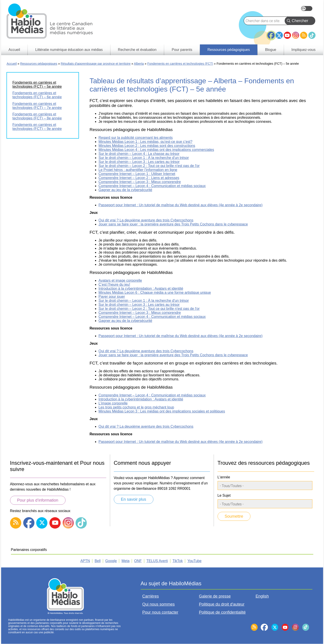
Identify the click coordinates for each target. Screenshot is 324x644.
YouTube (287, 35)
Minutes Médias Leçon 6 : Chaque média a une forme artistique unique (155, 293)
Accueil (12, 64)
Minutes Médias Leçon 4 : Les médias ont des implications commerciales (156, 150)
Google (111, 561)
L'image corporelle (113, 403)
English (307, 8)
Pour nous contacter (160, 612)
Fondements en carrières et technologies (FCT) (180, 64)
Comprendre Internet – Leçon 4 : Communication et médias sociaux (152, 186)
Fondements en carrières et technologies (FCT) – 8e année (37, 116)
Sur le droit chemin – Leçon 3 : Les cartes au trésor (139, 162)
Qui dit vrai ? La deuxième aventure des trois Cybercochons (146, 220)
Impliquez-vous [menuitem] (303, 50)
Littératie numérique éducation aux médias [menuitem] (69, 50)
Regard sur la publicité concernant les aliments (136, 138)
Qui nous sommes (158, 604)
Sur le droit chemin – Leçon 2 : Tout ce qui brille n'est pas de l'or (149, 166)
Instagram (296, 35)
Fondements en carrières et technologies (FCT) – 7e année (37, 106)
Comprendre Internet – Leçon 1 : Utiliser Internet (137, 174)
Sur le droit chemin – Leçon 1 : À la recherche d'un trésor (144, 158)
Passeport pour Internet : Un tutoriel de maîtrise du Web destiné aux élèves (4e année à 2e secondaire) (181, 205)
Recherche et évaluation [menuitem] (137, 50)
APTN (85, 561)
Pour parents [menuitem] (182, 50)
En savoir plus (134, 499)
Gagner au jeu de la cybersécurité (125, 190)
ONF (138, 561)
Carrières (150, 596)
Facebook (271, 33)
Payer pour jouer (112, 297)
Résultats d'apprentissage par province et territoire (96, 64)
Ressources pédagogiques (39, 64)
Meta (125, 561)
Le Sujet (224, 495)
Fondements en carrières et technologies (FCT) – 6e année (37, 95)
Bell (98, 561)
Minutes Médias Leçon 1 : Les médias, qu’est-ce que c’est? (146, 142)
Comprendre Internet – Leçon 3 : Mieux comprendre (140, 182)
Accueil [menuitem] (14, 50)
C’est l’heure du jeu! (114, 284)
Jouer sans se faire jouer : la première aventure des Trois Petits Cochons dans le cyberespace (173, 224)
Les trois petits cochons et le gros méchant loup (136, 407)
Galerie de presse (215, 596)
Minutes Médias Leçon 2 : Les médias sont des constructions (147, 146)
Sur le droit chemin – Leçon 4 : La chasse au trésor (139, 154)
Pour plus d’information (38, 500)
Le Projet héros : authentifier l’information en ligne (138, 170)
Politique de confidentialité (222, 612)
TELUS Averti (157, 561)
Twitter (279, 35)
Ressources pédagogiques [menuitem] (229, 50)
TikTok (312, 35)
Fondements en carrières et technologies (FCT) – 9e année (37, 127)
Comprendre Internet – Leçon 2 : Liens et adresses (139, 178)
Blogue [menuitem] (271, 50)
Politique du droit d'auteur (222, 604)
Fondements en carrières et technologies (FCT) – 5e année (37, 84)
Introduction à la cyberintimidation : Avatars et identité (141, 289)
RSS (304, 35)
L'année (224, 477)
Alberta (139, 64)
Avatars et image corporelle (120, 280)
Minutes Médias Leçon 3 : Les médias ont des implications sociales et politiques (162, 411)
